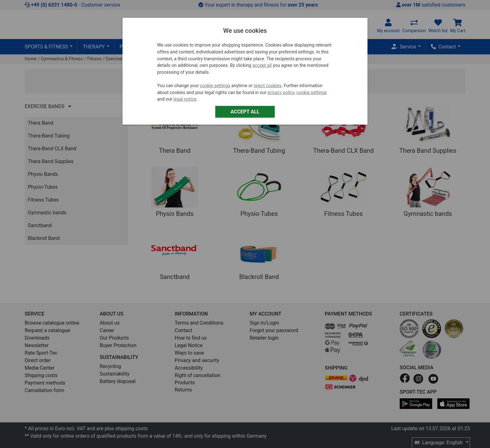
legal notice (185, 99)
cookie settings (215, 86)
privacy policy (281, 93)
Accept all (245, 112)
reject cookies (268, 86)
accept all (262, 65)
